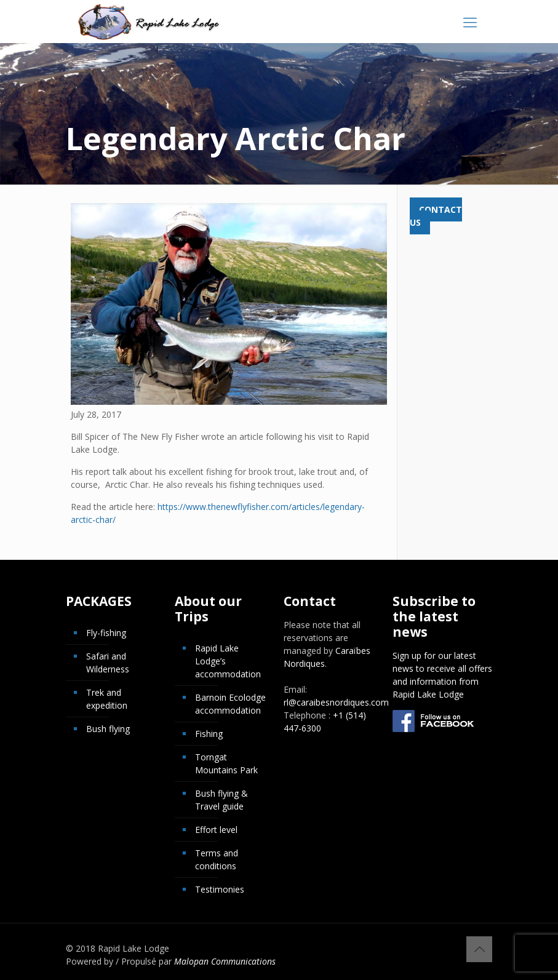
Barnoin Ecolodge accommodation (230, 704)
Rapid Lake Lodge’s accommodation (228, 661)
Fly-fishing (106, 633)
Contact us (436, 216)
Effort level (216, 830)
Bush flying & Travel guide (221, 800)
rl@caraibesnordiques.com (336, 702)
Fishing (209, 734)
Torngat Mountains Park (226, 763)
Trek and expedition (107, 699)
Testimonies (220, 889)
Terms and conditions (217, 859)
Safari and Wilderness (108, 663)
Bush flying (108, 729)
